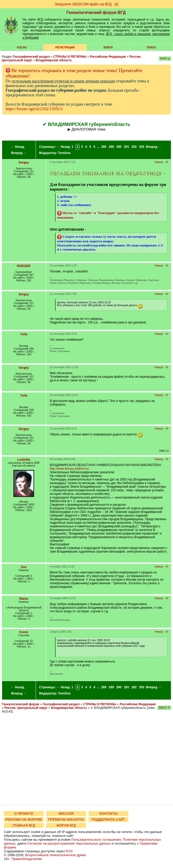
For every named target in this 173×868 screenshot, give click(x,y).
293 (142, 147)
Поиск (151, 48)
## (167, 162)
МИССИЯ (66, 814)
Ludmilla (24, 460)
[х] (116, 4)
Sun (24, 567)
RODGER (24, 266)
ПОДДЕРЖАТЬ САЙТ (109, 819)
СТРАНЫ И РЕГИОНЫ (70, 57)
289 (111, 147)
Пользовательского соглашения (96, 840)
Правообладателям (26, 859)
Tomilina (64, 153)
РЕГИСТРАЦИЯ (65, 48)
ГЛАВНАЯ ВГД (24, 825)
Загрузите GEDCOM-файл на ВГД (83, 4)
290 (119, 147)
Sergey (24, 162)
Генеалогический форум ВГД (96, 12)
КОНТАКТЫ (108, 814)
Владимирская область (54, 60)
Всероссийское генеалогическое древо (56, 855)
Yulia (24, 334)
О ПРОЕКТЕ (24, 814)
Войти (108, 48)
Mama (24, 599)
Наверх (159, 162)
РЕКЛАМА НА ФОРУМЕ (24, 819)
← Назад (18, 147)
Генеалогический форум (21, 704)
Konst (24, 632)
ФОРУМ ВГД (66, 825)
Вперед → (19, 153)
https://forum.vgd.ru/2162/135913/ (34, 109)
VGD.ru (22, 48)
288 (104, 147)
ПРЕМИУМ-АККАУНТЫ (66, 819)
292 (134, 147)
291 (127, 147)
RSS (69, 851)
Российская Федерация (108, 57)
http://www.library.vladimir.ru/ (69, 469)
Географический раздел (31, 57)
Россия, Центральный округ (26, 708)
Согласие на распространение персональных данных (69, 843)
